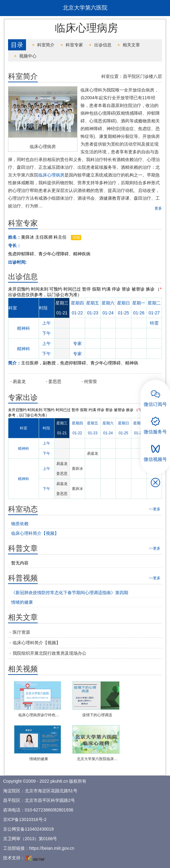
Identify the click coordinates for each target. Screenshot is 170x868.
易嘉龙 (19, 381)
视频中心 (28, 56)
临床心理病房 (43, 147)
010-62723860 (39, 810)
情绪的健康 (39, 759)
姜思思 (55, 381)
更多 (158, 208)
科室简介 (46, 45)
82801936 (63, 810)
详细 (76, 237)
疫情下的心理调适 (97, 715)
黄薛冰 (77, 469)
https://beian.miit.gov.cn (52, 848)
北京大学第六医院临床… (97, 759)
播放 (32, 694)
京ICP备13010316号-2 (25, 819)
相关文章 (131, 45)
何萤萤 (90, 381)
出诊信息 (103, 45)
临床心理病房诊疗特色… (39, 715)
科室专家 (74, 45)
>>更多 (155, 509)
